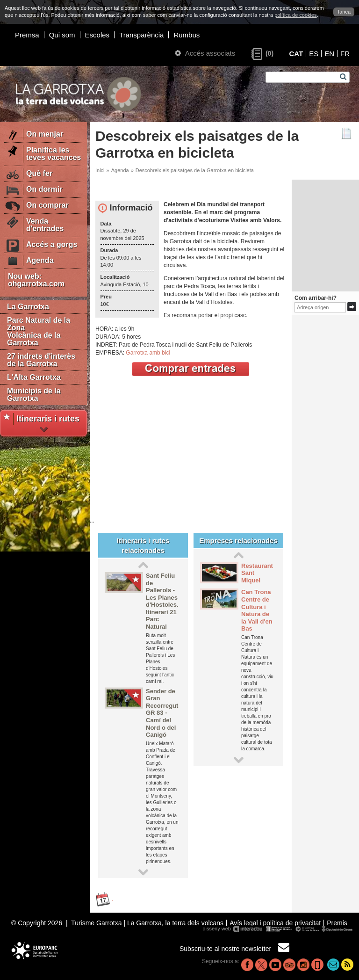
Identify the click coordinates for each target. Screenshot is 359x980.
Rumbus (187, 35)
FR (345, 54)
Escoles (97, 35)
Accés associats (205, 53)
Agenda (120, 170)
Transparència (141, 35)
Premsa (27, 35)
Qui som (62, 35)
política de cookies (296, 15)
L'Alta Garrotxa (34, 377)
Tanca (344, 12)
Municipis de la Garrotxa (34, 395)
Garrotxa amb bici (148, 353)
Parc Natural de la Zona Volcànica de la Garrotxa (39, 331)
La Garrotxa (28, 307)
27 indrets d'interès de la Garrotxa (41, 360)
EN (329, 54)
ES (314, 54)
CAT (296, 54)
